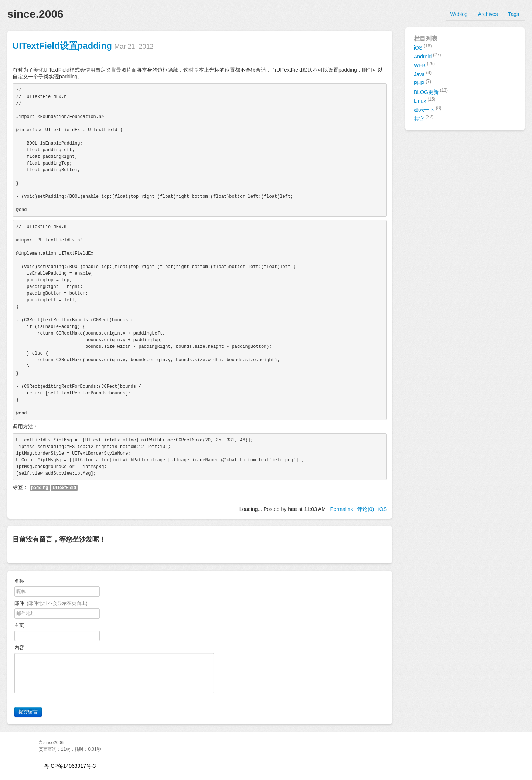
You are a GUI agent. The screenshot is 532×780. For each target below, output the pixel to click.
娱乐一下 (428, 109)
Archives (488, 14)
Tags (514, 14)
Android (427, 56)
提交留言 (28, 712)
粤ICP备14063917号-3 (70, 766)
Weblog (459, 14)
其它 (424, 118)
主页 (19, 625)
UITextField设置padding (62, 46)
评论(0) (366, 509)
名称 (19, 581)
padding (40, 488)
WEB (424, 65)
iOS (383, 509)
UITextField (64, 488)
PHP (422, 82)
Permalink (341, 509)
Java (423, 74)
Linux (425, 100)
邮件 (51, 603)
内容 (21, 647)
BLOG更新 (431, 91)
